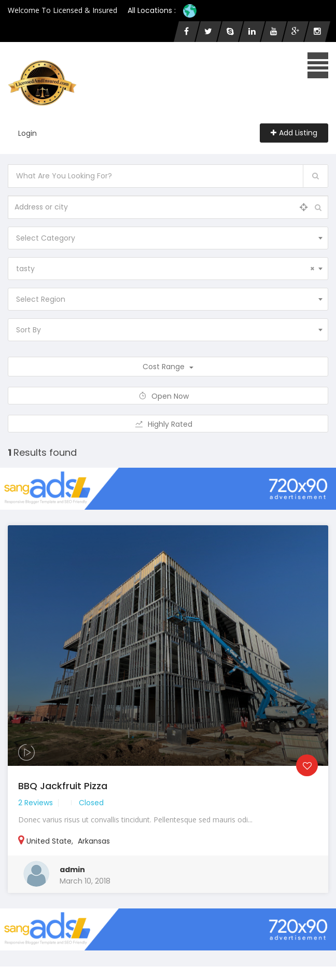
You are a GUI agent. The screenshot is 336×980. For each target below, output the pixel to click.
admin (72, 870)
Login (27, 133)
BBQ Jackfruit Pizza (63, 786)
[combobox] (168, 238)
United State (49, 841)
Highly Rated (168, 424)
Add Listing (294, 133)
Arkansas (94, 841)
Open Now (168, 396)
